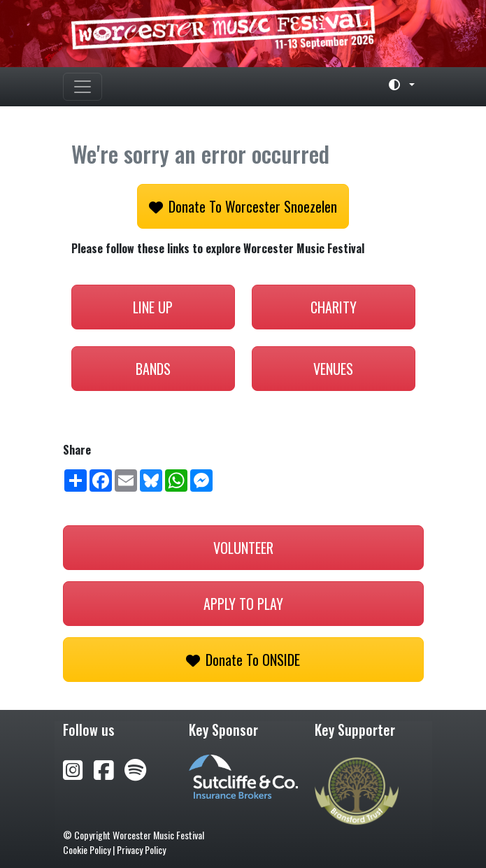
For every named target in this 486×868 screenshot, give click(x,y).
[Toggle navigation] (83, 87)
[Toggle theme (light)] (396, 85)
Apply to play (243, 604)
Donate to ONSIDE (243, 660)
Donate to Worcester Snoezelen (243, 206)
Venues (333, 369)
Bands (153, 369)
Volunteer (243, 548)
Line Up (153, 307)
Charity (334, 307)
